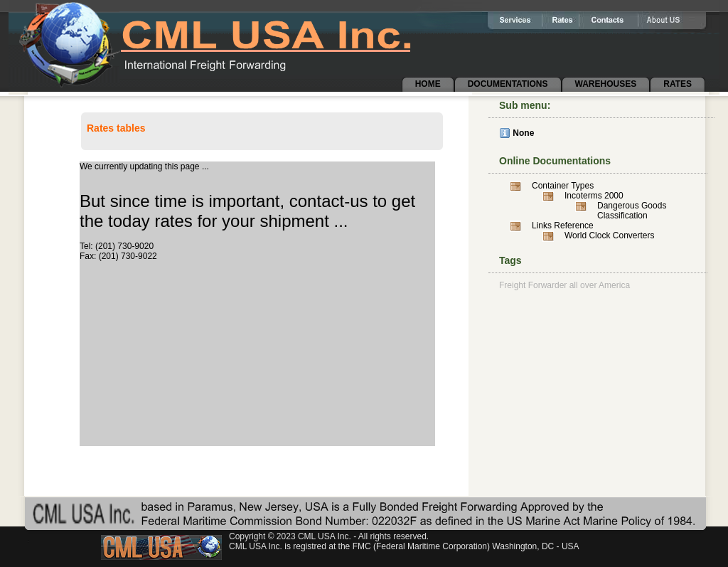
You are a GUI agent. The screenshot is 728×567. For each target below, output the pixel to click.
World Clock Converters (609, 235)
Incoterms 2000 (594, 196)
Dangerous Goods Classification (632, 211)
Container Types (563, 186)
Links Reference (563, 226)
